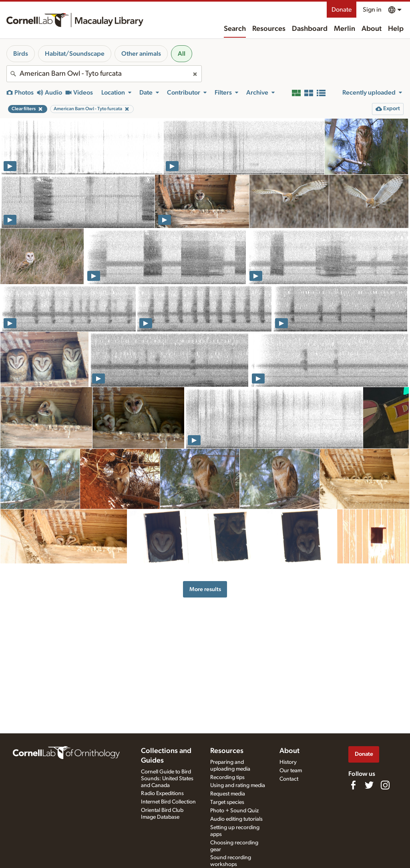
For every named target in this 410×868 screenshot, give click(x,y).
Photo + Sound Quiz (234, 811)
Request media (228, 794)
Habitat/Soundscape (75, 54)
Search (235, 29)
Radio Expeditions (162, 793)
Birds (21, 54)
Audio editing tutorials (236, 819)
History (288, 762)
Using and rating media (238, 785)
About (372, 29)
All (182, 54)
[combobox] (104, 74)
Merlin (345, 29)
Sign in (372, 10)
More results (205, 589)
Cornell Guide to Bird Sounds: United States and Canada (167, 779)
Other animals (141, 54)
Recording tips (227, 777)
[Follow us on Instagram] (385, 785)
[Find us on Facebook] (353, 785)
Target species (227, 802)
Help (396, 29)
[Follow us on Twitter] (369, 785)
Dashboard (310, 29)
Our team (291, 771)
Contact (289, 779)
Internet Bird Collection (168, 802)
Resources (269, 29)
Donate (342, 10)
